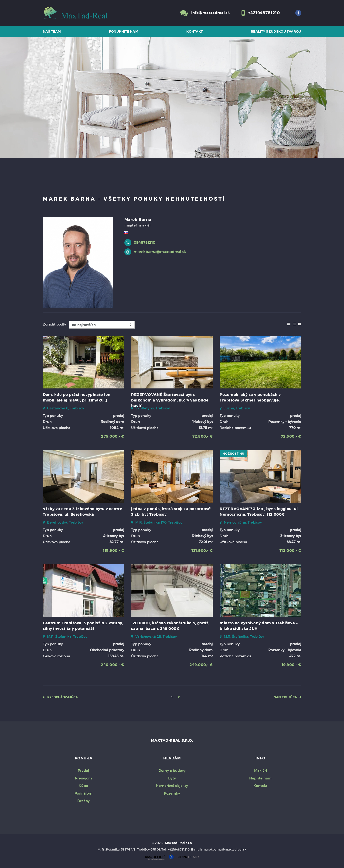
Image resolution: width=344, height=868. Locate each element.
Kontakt (195, 31)
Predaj (61, 140)
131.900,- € (114, 551)
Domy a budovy (172, 770)
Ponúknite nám (124, 31)
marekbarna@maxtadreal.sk (160, 252)
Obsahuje (55, 99)
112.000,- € (290, 551)
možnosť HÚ (233, 454)
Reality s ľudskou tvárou (276, 31)
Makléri (261, 770)
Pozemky (172, 793)
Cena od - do (57, 118)
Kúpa (116, 140)
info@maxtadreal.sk (211, 13)
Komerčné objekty (172, 786)
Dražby (83, 801)
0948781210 (145, 243)
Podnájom (83, 793)
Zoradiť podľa (55, 324)
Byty (172, 778)
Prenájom (90, 140)
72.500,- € (203, 436)
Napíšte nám (260, 778)
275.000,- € (113, 436)
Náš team (52, 31)
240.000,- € (112, 665)
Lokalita (53, 60)
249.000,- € (201, 665)
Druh (51, 79)
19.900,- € (291, 665)
